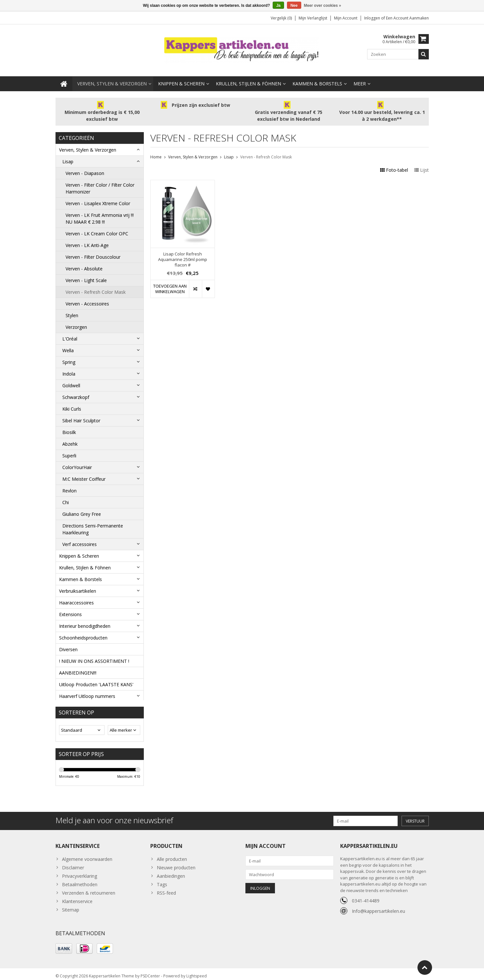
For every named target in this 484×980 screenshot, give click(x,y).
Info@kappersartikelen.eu (379, 907)
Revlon (69, 484)
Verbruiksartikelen (78, 584)
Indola (69, 367)
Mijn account (346, 18)
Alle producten (172, 855)
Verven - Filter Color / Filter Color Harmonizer (100, 182)
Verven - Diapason (85, 167)
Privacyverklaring (80, 872)
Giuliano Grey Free (82, 508)
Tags (162, 881)
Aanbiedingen (171, 872)
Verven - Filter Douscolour (93, 250)
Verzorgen (76, 321)
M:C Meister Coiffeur (84, 472)
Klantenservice (77, 897)
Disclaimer (73, 864)
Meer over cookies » (323, 6)
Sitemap (71, 906)
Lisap (68, 155)
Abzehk (70, 437)
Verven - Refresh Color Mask (96, 285)
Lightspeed (197, 972)
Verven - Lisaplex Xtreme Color (98, 197)
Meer (360, 77)
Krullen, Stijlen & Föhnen (248, 77)
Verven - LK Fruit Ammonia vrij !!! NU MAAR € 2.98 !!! (100, 212)
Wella (68, 344)
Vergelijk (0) (281, 18)
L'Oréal (70, 332)
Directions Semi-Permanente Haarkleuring (93, 523)
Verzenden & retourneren (89, 889)
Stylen (72, 309)
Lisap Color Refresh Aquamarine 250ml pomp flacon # (183, 253)
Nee (294, 6)
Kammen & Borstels (317, 77)
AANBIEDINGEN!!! (78, 666)
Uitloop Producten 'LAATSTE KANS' (96, 678)
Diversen (68, 643)
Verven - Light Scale (86, 274)
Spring (69, 356)
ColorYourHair (77, 461)
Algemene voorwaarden (87, 855)
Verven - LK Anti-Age (87, 239)
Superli (69, 449)
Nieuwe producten (176, 864)
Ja (278, 6)
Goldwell (71, 379)
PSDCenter (150, 972)
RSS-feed (166, 889)
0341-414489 (366, 897)
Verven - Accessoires (87, 297)
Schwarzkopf (76, 391)
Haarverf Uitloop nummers (87, 690)
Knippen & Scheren (181, 77)
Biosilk (69, 426)
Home (156, 150)
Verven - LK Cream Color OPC (97, 227)
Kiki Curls (72, 402)
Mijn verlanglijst (313, 18)
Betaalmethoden (80, 881)
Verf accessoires (80, 538)
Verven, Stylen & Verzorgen (112, 77)
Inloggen (373, 18)
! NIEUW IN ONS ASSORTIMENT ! (94, 655)
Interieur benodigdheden (85, 620)
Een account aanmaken (407, 18)
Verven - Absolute (84, 262)
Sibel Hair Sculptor (81, 414)
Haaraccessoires (76, 596)
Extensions (70, 608)
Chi (66, 496)
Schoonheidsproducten (83, 631)
